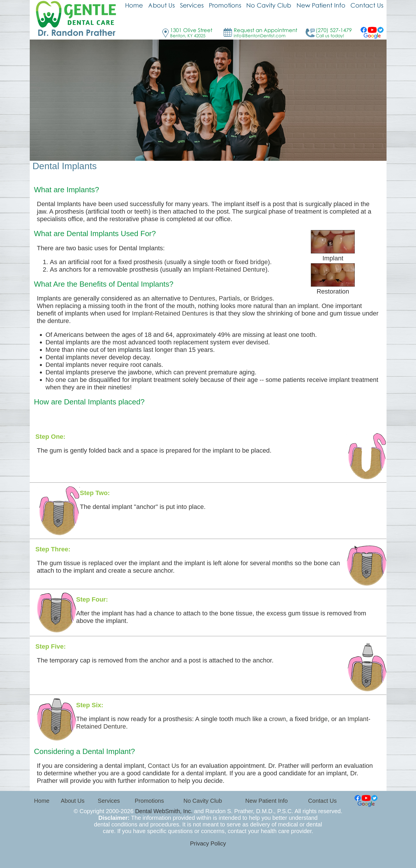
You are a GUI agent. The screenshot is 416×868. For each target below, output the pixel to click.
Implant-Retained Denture (229, 269)
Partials (229, 298)
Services (109, 801)
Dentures (202, 298)
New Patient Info (266, 801)
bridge (259, 262)
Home (42, 801)
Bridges (262, 298)
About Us (73, 801)
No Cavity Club (203, 801)
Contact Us (164, 766)
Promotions (149, 801)
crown (277, 719)
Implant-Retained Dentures (170, 313)
